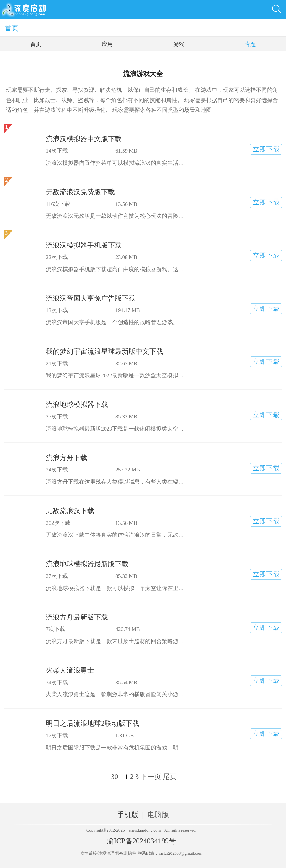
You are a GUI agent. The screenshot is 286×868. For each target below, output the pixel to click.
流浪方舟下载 (67, 458)
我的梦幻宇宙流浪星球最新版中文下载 (104, 351)
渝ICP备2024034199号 (141, 841)
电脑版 (158, 815)
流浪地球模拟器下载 (77, 404)
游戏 (179, 44)
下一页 (151, 777)
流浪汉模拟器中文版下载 (84, 139)
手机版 (128, 815)
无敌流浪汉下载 (70, 511)
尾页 (170, 777)
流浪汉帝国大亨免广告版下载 (91, 298)
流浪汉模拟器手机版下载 (84, 245)
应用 (107, 44)
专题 (250, 44)
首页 (12, 28)
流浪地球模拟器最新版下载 (87, 564)
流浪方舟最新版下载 (77, 617)
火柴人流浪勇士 (70, 670)
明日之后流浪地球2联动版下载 (92, 723)
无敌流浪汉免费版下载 (80, 192)
